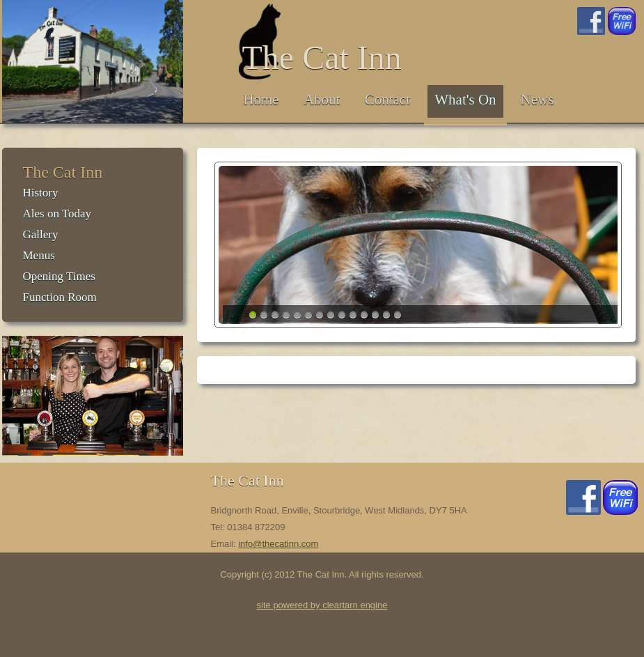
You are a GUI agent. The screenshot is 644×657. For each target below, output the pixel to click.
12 (375, 314)
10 (353, 314)
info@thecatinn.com (278, 544)
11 (364, 314)
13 (386, 314)
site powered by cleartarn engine (322, 605)
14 (398, 314)
